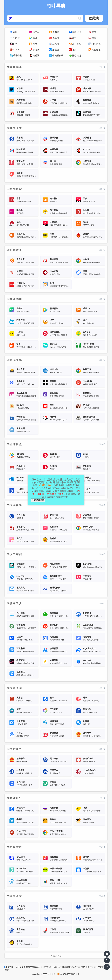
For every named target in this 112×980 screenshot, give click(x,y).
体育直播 (15, 128)
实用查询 (15, 688)
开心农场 (77, 55)
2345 (83, 967)
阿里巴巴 (96, 50)
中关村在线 (58, 55)
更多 (102, 67)
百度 (15, 32)
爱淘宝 (56, 32)
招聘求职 (15, 847)
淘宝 (35, 44)
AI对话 (16, 38)
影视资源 (15, 360)
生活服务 (15, 749)
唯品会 (36, 32)
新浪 (74, 38)
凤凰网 (56, 38)
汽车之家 (96, 44)
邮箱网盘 (15, 444)
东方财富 (77, 44)
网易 (94, 38)
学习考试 (15, 896)
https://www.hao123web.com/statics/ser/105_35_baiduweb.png (80, 18)
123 (53, 967)
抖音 (15, 44)
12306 (16, 50)
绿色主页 (76, 967)
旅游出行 (15, 798)
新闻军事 (15, 67)
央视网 (36, 55)
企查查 (56, 50)
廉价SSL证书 (100, 967)
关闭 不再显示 (38, 500)
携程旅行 (77, 32)
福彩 (74, 50)
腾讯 (35, 38)
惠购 (7, 970)
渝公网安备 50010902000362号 (29, 967)
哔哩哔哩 (17, 55)
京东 (94, 32)
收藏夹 (94, 18)
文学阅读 (15, 505)
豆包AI (56, 44)
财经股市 (15, 250)
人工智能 (15, 554)
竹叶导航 (52, 974)
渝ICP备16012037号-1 (68, 974)
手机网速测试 (66, 967)
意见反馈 (47, 967)
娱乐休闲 (15, 299)
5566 (58, 967)
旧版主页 (89, 967)
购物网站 (15, 189)
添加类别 (57, 956)
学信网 (36, 50)
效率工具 (15, 604)
